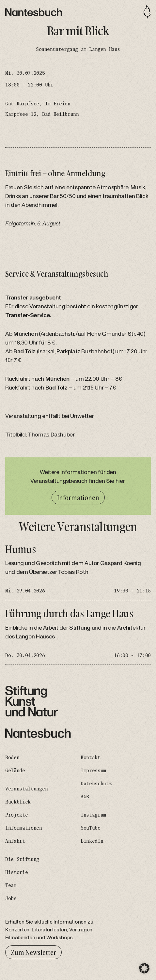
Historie (16, 872)
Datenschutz (96, 784)
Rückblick (18, 802)
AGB (85, 797)
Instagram (93, 815)
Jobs (11, 898)
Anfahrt (15, 841)
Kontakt (91, 758)
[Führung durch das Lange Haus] (78, 636)
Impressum (93, 771)
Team (11, 885)
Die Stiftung (22, 859)
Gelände (15, 771)
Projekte (16, 815)
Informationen (78, 498)
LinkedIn (92, 841)
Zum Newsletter (33, 952)
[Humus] (78, 572)
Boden (12, 758)
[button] (144, 968)
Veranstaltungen (26, 789)
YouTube (91, 828)
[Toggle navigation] (147, 12)
